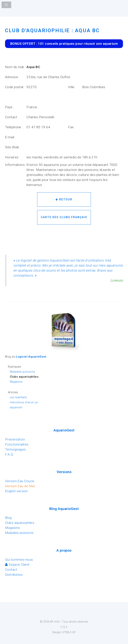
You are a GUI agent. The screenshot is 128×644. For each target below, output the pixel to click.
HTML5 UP (69, 632)
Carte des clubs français (64, 217)
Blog (8, 518)
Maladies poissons (22, 372)
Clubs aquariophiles (20, 523)
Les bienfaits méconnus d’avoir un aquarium (24, 402)
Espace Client (17, 565)
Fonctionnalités (17, 444)
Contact (11, 570)
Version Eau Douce (20, 481)
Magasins (16, 382)
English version (16, 491)
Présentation (15, 439)
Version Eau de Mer (20, 486)
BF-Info (55, 622)
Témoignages (15, 449)
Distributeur (14, 575)
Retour (64, 199)
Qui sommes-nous (19, 560)
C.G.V (64, 627)
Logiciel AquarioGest (31, 357)
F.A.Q (9, 454)
